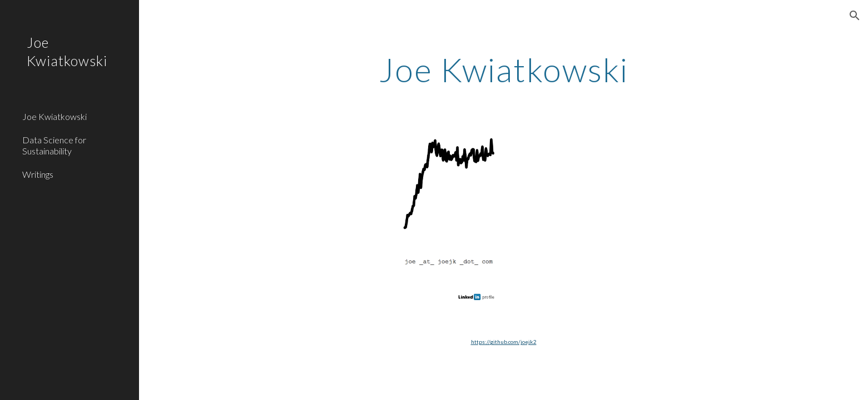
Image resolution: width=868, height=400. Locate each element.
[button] (855, 16)
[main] (504, 69)
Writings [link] (38, 174)
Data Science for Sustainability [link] (54, 145)
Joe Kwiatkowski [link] (54, 116)
